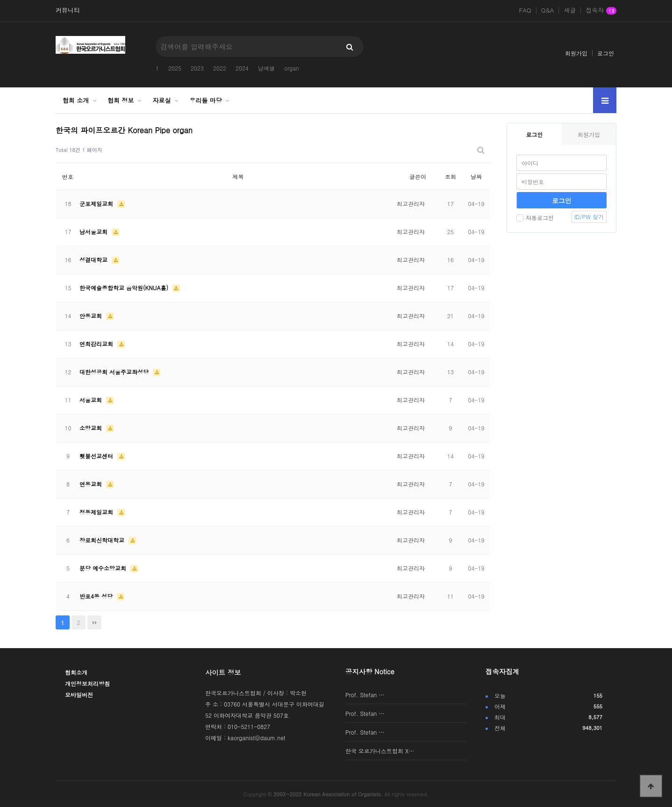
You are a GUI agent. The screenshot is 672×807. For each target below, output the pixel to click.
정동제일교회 (97, 512)
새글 (570, 10)
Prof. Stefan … (365, 695)
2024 (242, 68)
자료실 (162, 100)
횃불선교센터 (97, 456)
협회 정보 (121, 100)
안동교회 (92, 316)
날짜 (476, 176)
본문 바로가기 (0, 0)
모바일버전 (79, 695)
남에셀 (266, 68)
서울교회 (92, 400)
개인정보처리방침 (87, 683)
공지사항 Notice (370, 671)
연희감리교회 (97, 344)
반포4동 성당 (97, 596)
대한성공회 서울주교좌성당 (115, 372)
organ (292, 68)
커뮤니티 (68, 10)
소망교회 (92, 428)
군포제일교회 (97, 204)
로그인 (606, 53)
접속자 (601, 11)
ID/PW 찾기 (589, 217)
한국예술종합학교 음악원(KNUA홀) (125, 288)
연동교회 (92, 484)
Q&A (548, 10)
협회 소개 (76, 100)
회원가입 (576, 53)
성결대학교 (94, 260)
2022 (220, 68)
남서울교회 (94, 232)
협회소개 (76, 672)
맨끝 (94, 622)
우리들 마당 (206, 100)
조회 (450, 176)
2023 (197, 68)
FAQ (525, 10)
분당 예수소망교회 (104, 568)
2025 (175, 68)
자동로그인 (535, 218)
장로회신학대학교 (103, 540)
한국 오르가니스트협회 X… (380, 751)
